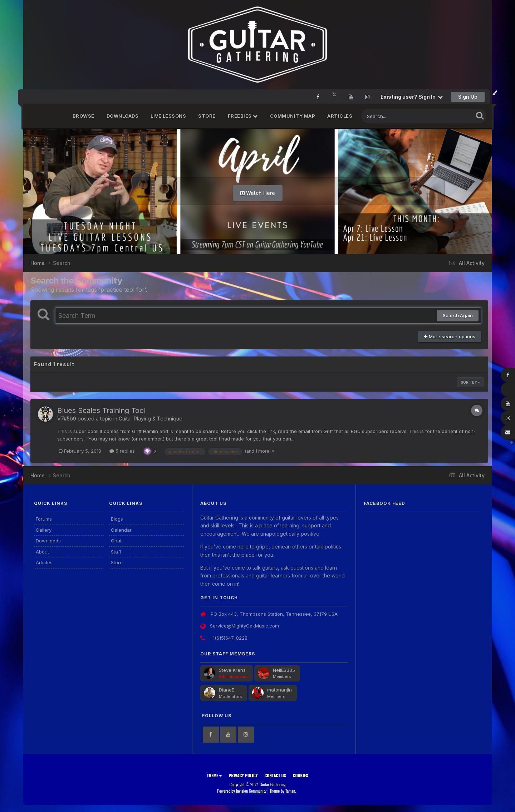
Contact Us (275, 775)
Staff (116, 552)
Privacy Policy (243, 775)
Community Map (293, 116)
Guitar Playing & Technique (151, 419)
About (42, 552)
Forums (44, 519)
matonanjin (279, 690)
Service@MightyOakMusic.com (244, 626)
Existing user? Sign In (412, 97)
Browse (84, 116)
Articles (340, 116)
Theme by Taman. (283, 791)
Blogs (117, 519)
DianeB (227, 690)
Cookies (301, 775)
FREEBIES (243, 116)
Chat (116, 541)
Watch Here (258, 193)
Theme (214, 775)
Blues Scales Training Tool (101, 410)
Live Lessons (168, 116)
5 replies (122, 451)
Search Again (458, 315)
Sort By (470, 382)
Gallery (44, 530)
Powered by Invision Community (242, 791)
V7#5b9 (67, 419)
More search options (450, 336)
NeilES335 (284, 670)
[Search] (398, 116)
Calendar (121, 530)
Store (207, 116)
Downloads (123, 116)
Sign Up (468, 97)
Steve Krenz (232, 670)
